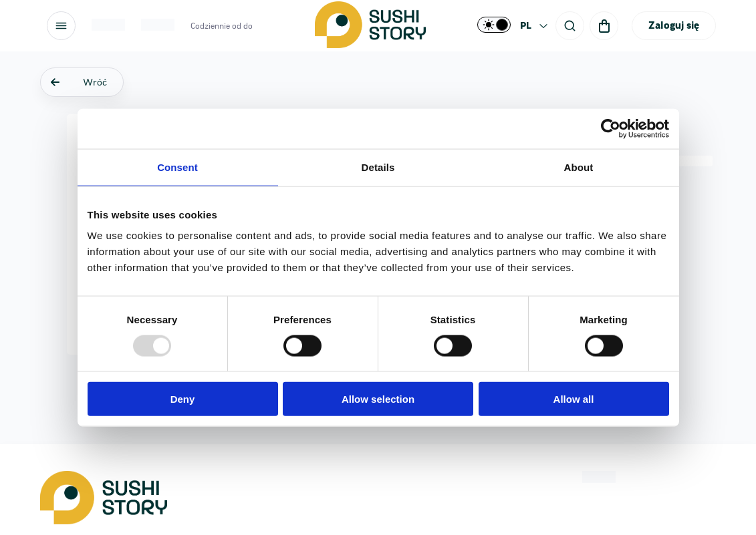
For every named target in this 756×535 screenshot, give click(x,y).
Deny (183, 399)
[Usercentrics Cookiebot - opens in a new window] (611, 128)
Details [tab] (378, 167)
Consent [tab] (177, 167)
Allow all (574, 399)
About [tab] (579, 167)
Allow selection (378, 399)
